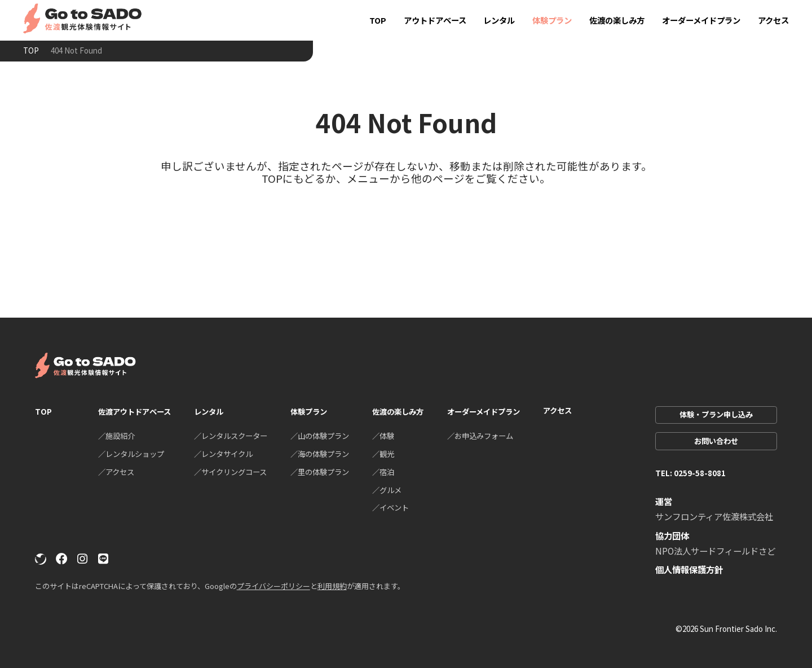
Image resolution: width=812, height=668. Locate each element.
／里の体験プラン (320, 472)
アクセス (773, 20)
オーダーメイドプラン (701, 20)
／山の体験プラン (320, 436)
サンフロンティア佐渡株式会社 (714, 516)
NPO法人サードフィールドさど (715, 551)
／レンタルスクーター (231, 436)
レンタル (499, 20)
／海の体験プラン (320, 454)
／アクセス (116, 472)
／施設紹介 (116, 436)
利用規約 (332, 586)
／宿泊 (383, 472)
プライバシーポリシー (273, 586)
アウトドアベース (435, 20)
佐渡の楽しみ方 (617, 20)
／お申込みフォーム (480, 436)
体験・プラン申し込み (716, 414)
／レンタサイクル (223, 454)
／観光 (383, 454)
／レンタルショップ (131, 454)
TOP (378, 20)
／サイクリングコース (230, 472)
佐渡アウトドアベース (134, 411)
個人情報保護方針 (689, 569)
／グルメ (387, 490)
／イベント (390, 507)
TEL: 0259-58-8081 (690, 473)
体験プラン (552, 20)
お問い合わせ (716, 441)
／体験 (383, 436)
